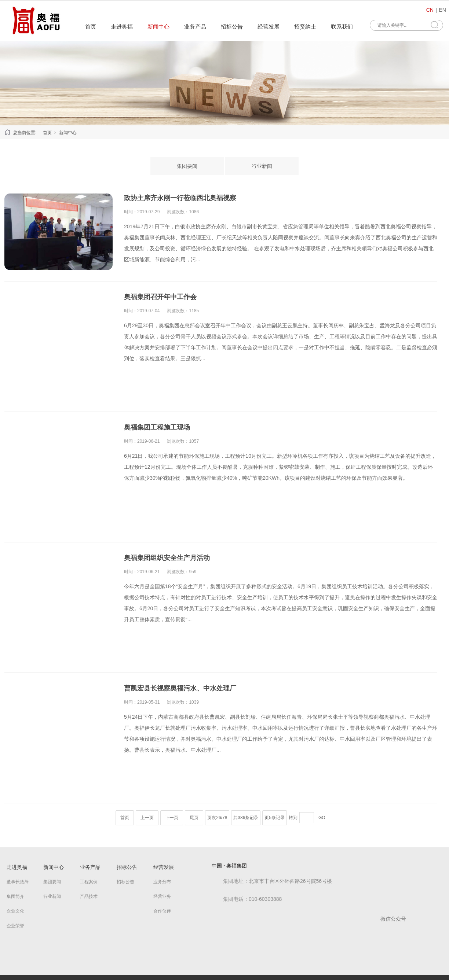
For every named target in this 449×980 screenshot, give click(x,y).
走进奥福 (122, 27)
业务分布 (162, 882)
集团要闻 (187, 166)
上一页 (147, 818)
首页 (91, 27)
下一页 (172, 818)
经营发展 (269, 27)
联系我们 (342, 27)
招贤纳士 (305, 27)
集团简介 (15, 896)
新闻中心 (158, 27)
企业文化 (15, 911)
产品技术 (89, 896)
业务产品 (195, 27)
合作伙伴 (162, 911)
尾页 (194, 818)
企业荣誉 (15, 926)
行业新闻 (262, 166)
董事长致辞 (18, 882)
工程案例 (89, 882)
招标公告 (232, 27)
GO (322, 818)
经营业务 (162, 896)
